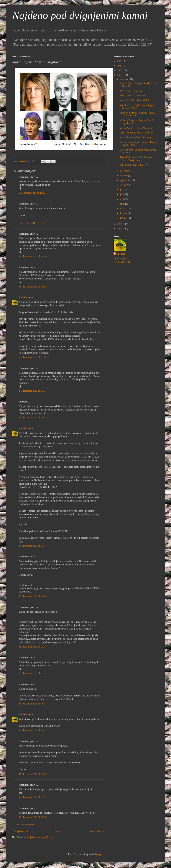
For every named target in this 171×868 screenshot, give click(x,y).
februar (124, 213)
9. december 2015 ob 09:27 (32, 223)
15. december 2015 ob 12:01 (33, 647)
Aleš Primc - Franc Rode (132, 91)
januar (123, 218)
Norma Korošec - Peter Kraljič (134, 100)
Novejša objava (20, 831)
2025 (120, 61)
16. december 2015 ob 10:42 (33, 730)
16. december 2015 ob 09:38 (33, 704)
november (125, 171)
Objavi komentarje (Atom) (40, 837)
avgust (124, 185)
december (125, 79)
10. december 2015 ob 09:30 (33, 256)
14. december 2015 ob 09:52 (33, 287)
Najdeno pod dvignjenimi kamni (80, 15)
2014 (120, 224)
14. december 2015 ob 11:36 (33, 357)
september (125, 180)
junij (123, 194)
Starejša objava (96, 831)
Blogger (99, 854)
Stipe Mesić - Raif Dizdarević (134, 165)
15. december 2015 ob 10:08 (33, 596)
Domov (58, 831)
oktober (124, 176)
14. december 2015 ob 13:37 (33, 391)
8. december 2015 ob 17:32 (32, 193)
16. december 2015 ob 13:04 (33, 774)
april (123, 204)
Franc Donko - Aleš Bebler (133, 96)
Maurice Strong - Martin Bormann (136, 133)
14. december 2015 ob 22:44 (33, 546)
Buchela (23, 297)
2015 (120, 75)
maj (122, 199)
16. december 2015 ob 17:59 (33, 797)
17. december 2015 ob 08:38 (33, 817)
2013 (120, 229)
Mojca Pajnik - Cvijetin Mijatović (136, 128)
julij (122, 190)
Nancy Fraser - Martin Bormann (135, 137)
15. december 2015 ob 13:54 (33, 673)
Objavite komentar (25, 824)
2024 (120, 66)
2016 (120, 70)
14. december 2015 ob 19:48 (33, 418)
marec (123, 208)
